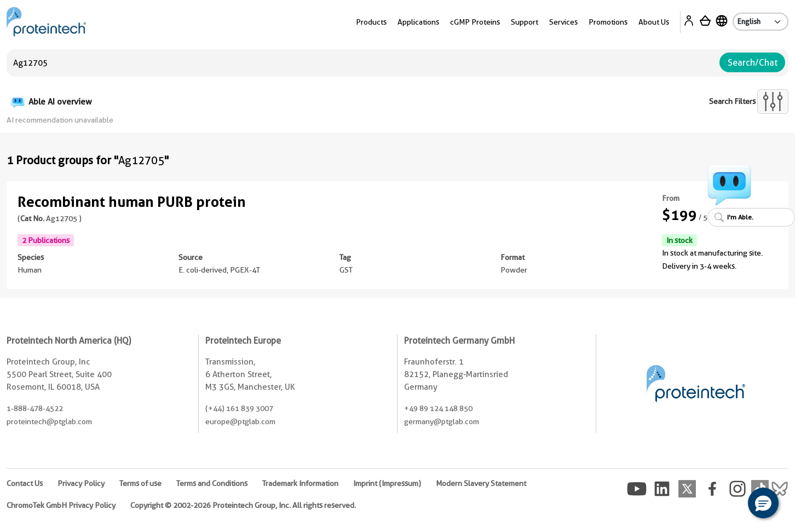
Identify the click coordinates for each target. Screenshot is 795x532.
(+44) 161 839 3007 (239, 408)
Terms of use (140, 483)
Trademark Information (300, 483)
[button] (763, 503)
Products (371, 22)
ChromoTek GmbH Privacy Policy (61, 505)
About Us (654, 22)
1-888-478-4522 (35, 408)
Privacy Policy (81, 483)
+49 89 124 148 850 (438, 408)
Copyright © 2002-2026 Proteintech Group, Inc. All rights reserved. (243, 505)
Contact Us (25, 483)
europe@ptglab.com (240, 421)
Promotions (608, 22)
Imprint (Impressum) (387, 483)
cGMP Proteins (475, 22)
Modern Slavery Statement (481, 483)
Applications (418, 22)
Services (563, 22)
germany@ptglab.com (442, 421)
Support (525, 22)
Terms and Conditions (212, 483)
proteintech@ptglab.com (49, 421)
